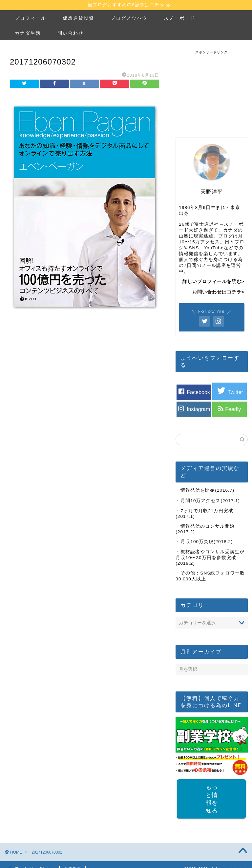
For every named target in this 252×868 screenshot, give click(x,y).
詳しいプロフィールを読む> (213, 283)
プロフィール (31, 19)
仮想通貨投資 (78, 19)
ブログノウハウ (129, 19)
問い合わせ (71, 34)
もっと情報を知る (212, 800)
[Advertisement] (214, 88)
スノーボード (179, 19)
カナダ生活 (28, 34)
